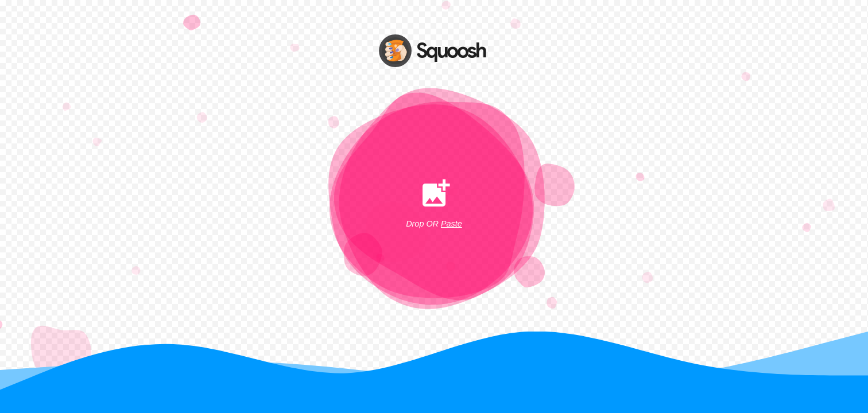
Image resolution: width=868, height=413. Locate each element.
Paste (452, 224)
